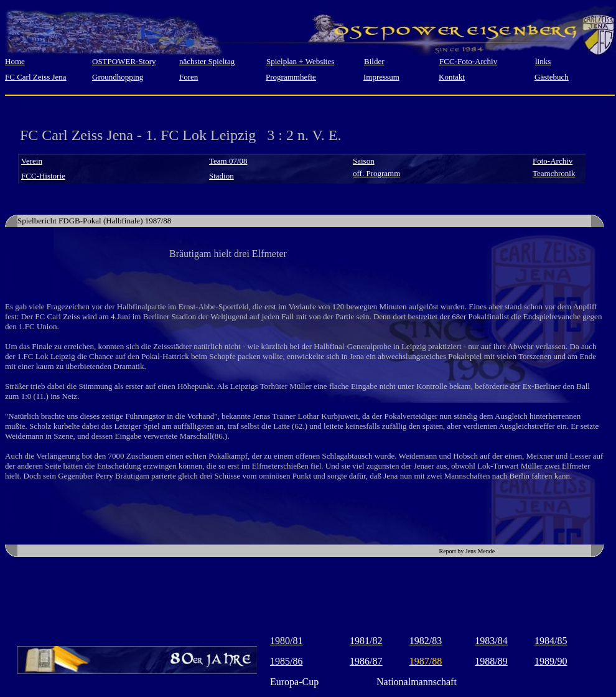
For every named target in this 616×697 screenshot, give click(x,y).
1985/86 (286, 661)
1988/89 (491, 661)
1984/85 (551, 641)
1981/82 (366, 641)
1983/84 (491, 641)
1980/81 (286, 641)
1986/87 (366, 661)
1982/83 (426, 641)
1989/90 (551, 661)
